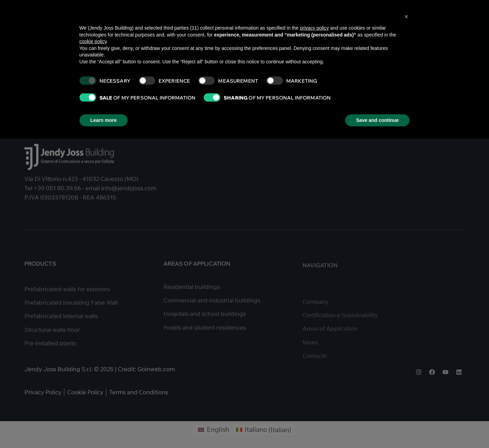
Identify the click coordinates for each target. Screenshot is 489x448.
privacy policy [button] (314, 28)
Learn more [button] (104, 120)
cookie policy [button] (93, 41)
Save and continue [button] (378, 120)
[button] (406, 17)
